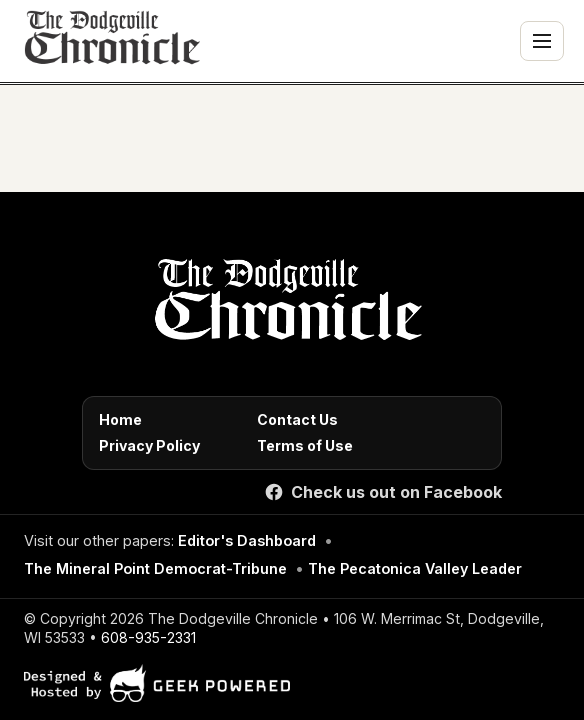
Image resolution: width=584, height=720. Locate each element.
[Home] (284, 305)
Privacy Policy (149, 445)
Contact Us (297, 419)
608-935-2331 (148, 637)
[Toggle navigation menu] (542, 41)
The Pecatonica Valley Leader (415, 568)
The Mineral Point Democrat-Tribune (155, 568)
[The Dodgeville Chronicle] (110, 41)
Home (120, 419)
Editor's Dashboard (247, 540)
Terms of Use (305, 445)
